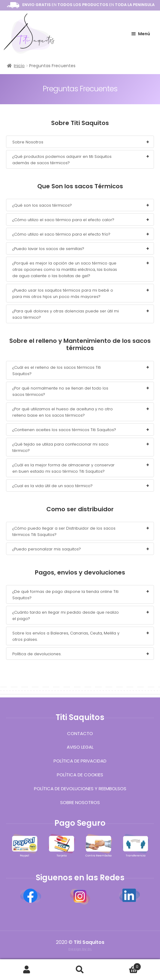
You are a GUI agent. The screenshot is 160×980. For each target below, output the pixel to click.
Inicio (19, 66)
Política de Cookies (80, 775)
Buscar (80, 970)
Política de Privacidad (80, 761)
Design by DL (80, 949)
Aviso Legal (80, 747)
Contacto (80, 733)
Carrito (124, 965)
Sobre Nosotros (80, 802)
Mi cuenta (27, 970)
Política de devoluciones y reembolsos (80, 789)
